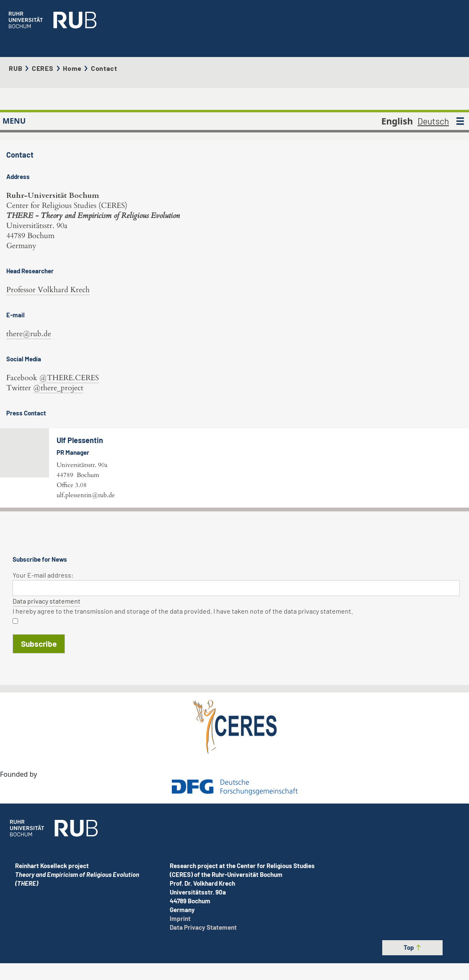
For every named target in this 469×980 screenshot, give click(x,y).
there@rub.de (29, 292)
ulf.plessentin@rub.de (224, 454)
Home (72, 51)
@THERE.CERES (69, 336)
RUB (16, 51)
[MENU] (460, 88)
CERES (43, 51)
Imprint (180, 951)
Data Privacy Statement (203, 960)
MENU (14, 88)
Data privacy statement (47, 668)
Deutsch (433, 87)
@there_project (58, 346)
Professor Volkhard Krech (48, 248)
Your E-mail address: (43, 642)
